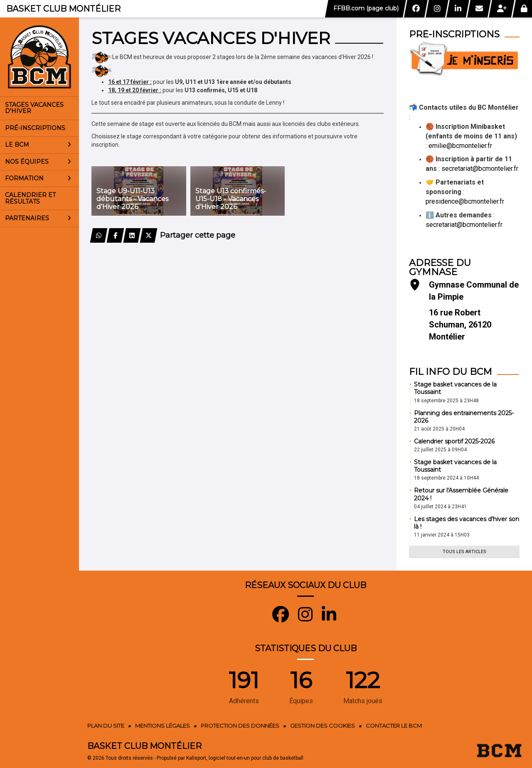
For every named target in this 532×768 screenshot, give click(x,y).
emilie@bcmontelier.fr (460, 146)
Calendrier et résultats (30, 198)
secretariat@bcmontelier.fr (480, 169)
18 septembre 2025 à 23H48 (446, 401)
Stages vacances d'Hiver (34, 108)
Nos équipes (38, 162)
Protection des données (240, 726)
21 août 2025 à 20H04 (439, 429)
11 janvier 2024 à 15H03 (442, 535)
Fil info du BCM (451, 372)
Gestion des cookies (323, 726)
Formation (38, 178)
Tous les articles (464, 552)
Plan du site (106, 726)
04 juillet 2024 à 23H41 (440, 507)
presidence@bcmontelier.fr (465, 201)
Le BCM (38, 145)
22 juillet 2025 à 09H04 (440, 450)
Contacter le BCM (394, 726)
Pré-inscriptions (35, 128)
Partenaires (38, 218)
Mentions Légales (163, 726)
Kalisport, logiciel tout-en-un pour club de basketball (245, 758)
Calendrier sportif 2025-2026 (454, 441)
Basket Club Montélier (63, 9)
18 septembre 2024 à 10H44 (446, 478)
